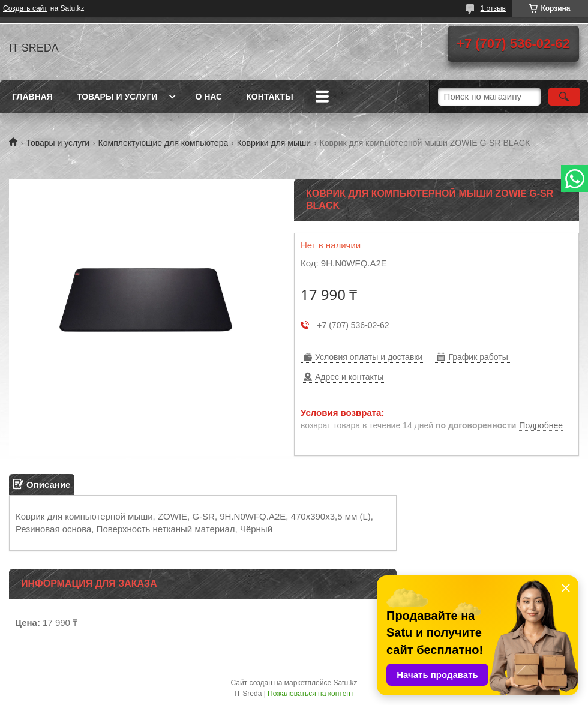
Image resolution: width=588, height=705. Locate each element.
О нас (208, 97)
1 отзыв (493, 8)
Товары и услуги (117, 97)
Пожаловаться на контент (310, 694)
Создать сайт (25, 8)
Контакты (269, 97)
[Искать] (564, 97)
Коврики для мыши (274, 143)
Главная (32, 97)
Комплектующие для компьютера (163, 143)
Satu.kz (345, 683)
